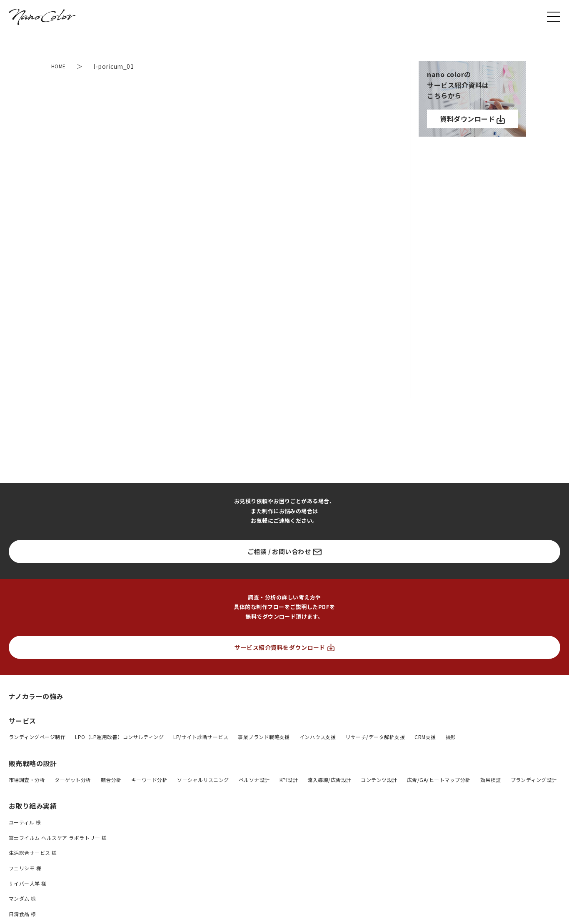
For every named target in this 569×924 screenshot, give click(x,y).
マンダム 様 (22, 898)
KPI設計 (289, 780)
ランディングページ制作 (37, 737)
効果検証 (491, 780)
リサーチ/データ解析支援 (375, 737)
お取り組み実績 (33, 806)
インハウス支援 (318, 737)
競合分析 (111, 780)
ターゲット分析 (73, 780)
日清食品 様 (22, 914)
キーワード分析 (149, 780)
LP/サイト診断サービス (201, 737)
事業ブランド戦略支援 (264, 737)
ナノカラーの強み (36, 696)
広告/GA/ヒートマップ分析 (439, 780)
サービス (22, 721)
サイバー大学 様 (28, 883)
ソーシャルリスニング (203, 780)
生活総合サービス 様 (33, 853)
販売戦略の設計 (33, 763)
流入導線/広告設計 (329, 780)
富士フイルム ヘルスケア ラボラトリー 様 (58, 838)
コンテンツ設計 (379, 780)
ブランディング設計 (534, 780)
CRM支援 (425, 737)
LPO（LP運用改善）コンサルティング (119, 737)
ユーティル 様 (25, 822)
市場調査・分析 (27, 780)
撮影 (451, 737)
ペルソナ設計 (254, 780)
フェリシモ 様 (25, 868)
